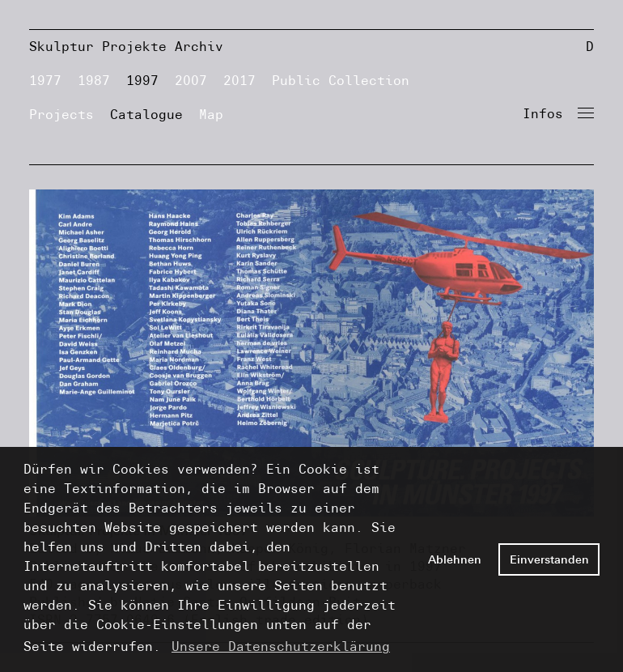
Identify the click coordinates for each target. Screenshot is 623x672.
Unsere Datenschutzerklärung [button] (281, 646)
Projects (61, 115)
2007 (191, 81)
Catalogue (146, 115)
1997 (142, 81)
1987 (94, 81)
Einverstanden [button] (549, 559)
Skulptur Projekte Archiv (126, 47)
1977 (45, 81)
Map (211, 115)
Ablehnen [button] (455, 559)
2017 (239, 81)
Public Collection (341, 81)
